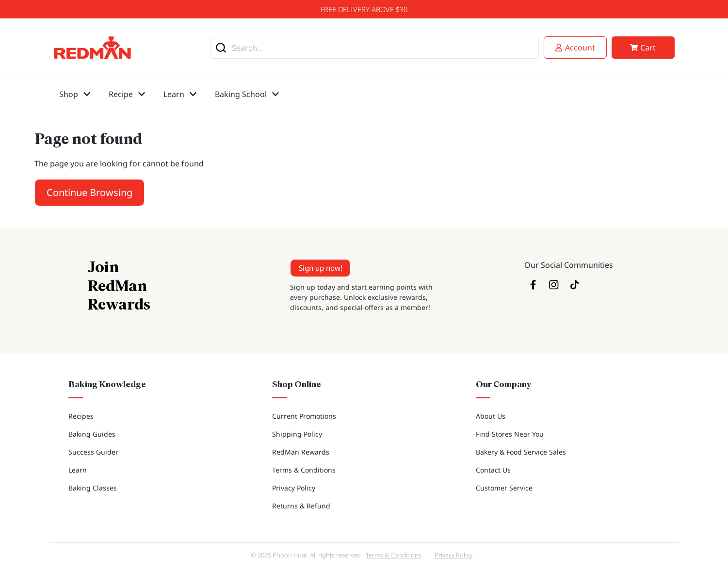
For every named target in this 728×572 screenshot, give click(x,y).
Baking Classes (93, 488)
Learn (78, 470)
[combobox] (374, 48)
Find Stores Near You (510, 434)
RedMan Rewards (301, 452)
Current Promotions (304, 416)
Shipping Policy (297, 434)
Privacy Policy (294, 488)
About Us (491, 416)
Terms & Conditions (304, 470)
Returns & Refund (301, 506)
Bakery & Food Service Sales (521, 452)
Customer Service (504, 488)
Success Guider (93, 452)
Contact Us (493, 470)
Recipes (81, 416)
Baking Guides (92, 434)
